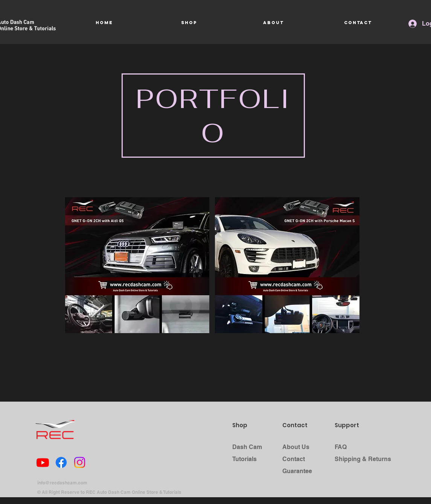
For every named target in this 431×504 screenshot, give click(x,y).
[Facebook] (61, 462)
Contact (294, 459)
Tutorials (244, 459)
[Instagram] (80, 462)
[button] (137, 265)
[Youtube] (43, 462)
